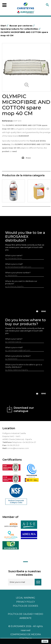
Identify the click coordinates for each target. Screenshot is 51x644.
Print (28, 158)
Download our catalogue (24, 409)
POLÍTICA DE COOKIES (26, 606)
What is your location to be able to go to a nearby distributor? (24, 366)
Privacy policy (26, 602)
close (45, 641)
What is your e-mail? (14, 264)
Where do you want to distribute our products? (21, 282)
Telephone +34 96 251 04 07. (24, 442)
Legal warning (26, 598)
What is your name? (14, 255)
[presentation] (26, 302)
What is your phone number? (18, 273)
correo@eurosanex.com (18, 448)
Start (5, 26)
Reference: (7, 121)
